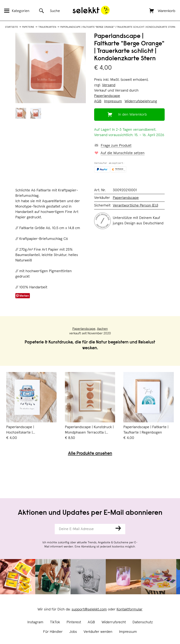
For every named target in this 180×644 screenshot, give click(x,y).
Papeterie (28, 27)
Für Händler (53, 632)
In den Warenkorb (133, 115)
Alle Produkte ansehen (90, 454)
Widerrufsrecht (114, 622)
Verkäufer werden (98, 632)
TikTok (55, 622)
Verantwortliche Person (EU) (135, 205)
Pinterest (74, 622)
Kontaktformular (130, 609)
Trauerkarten (47, 27)
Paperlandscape (107, 96)
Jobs (73, 632)
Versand (109, 85)
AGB (91, 622)
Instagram (35, 622)
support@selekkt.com (89, 609)
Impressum (128, 632)
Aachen (102, 329)
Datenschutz (143, 622)
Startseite (12, 27)
